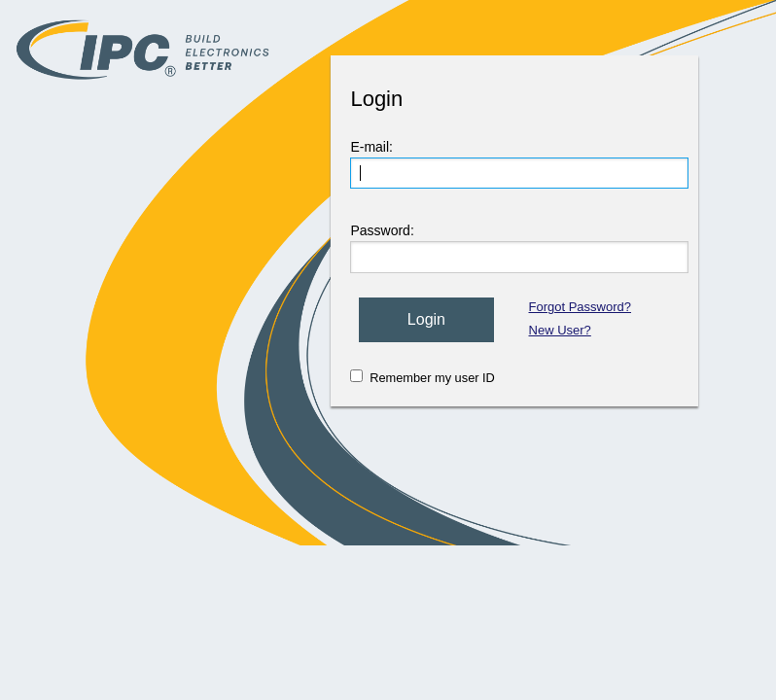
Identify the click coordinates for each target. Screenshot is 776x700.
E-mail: (371, 147)
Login (426, 319)
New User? (560, 330)
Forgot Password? (581, 307)
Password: (382, 230)
